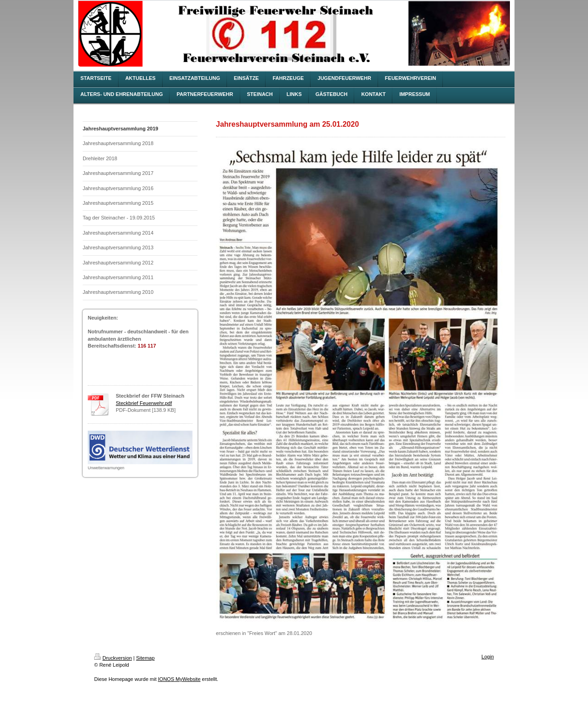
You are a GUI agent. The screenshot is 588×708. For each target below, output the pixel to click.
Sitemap (145, 658)
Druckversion (113, 658)
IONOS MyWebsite (179, 679)
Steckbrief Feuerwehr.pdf (144, 403)
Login (488, 657)
